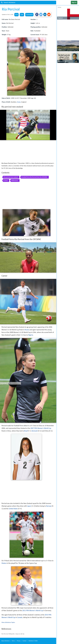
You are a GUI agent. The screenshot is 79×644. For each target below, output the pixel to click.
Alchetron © (33, 641)
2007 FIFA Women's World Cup (41, 428)
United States (13, 509)
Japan (29, 506)
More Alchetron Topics (8, 622)
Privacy (19, 641)
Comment (29, 15)
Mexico (4, 563)
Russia (27, 330)
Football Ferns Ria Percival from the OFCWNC (35, 177)
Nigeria (31, 335)
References (15, 180)
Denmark (35, 431)
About (6, 641)
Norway (49, 506)
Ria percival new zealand (11, 177)
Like (22, 15)
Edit (16, 15)
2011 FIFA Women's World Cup (33, 611)
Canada (20, 617)
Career (6, 180)
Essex (19, 102)
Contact (24, 641)
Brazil (26, 431)
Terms (13, 641)
